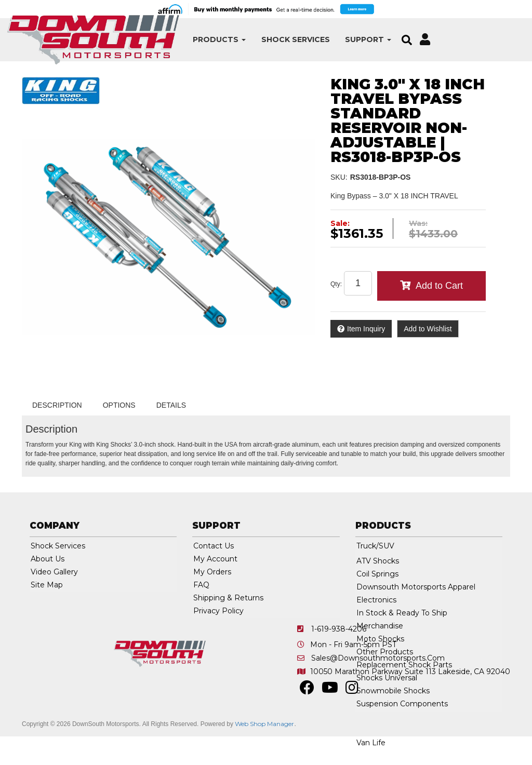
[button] (176, 40)
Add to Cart (439, 286)
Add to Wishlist (428, 329)
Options (119, 405)
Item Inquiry (366, 329)
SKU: (339, 177)
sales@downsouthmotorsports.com (378, 658)
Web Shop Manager (264, 724)
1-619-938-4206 (339, 629)
